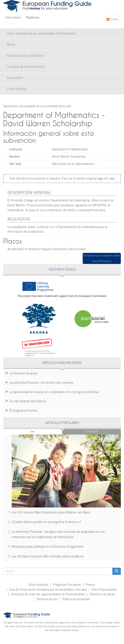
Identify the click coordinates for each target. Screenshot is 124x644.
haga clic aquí (105, 178)
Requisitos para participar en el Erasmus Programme (47, 547)
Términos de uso (47, 599)
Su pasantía (15, 78)
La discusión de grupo (24, 373)
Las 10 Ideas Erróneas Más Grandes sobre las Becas (48, 556)
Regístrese (33, 17)
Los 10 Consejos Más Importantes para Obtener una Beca (51, 512)
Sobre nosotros (38, 585)
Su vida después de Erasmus (28, 401)
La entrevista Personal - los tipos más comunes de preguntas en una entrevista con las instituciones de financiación (58, 534)
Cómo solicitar (17, 89)
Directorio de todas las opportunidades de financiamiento (48, 594)
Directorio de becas (102, 594)
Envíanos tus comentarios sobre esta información (102, 258)
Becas (11, 45)
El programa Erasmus (23, 410)
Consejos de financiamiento (26, 67)
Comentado (91, 431)
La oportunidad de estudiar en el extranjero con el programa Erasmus (54, 392)
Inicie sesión (13, 17)
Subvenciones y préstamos (26, 56)
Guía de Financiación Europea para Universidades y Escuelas (48, 590)
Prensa (90, 585)
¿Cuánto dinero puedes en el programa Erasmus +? (47, 522)
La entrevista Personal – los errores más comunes (41, 383)
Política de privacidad (76, 599)
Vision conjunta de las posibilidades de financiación (41, 33)
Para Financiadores (104, 590)
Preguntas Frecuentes (67, 585)
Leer (41, 431)
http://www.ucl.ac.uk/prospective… (74, 164)
